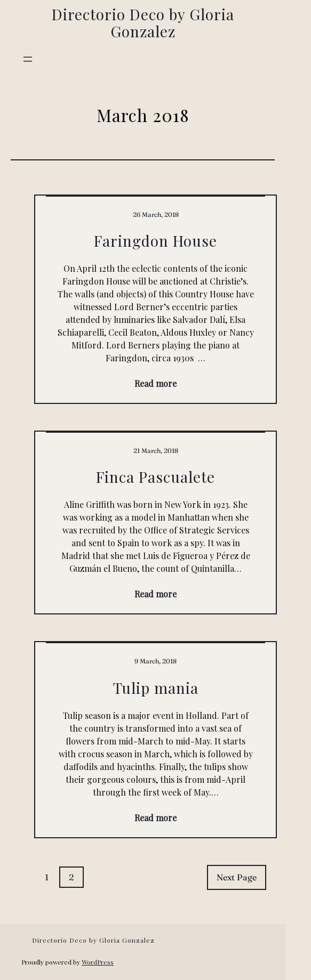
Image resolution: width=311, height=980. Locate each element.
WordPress (98, 962)
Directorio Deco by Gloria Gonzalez (143, 23)
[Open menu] (28, 59)
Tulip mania (156, 688)
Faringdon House (155, 241)
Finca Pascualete (155, 477)
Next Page (237, 877)
